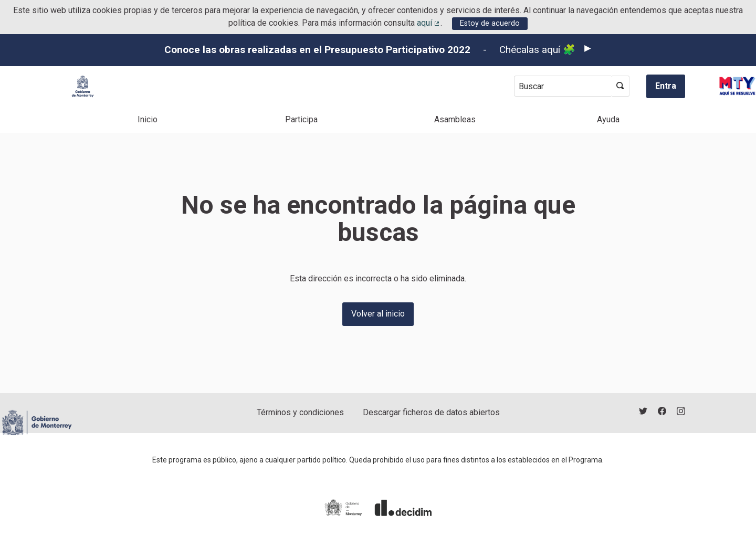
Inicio (148, 119)
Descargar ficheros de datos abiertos (431, 412)
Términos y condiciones (300, 412)
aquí (429, 23)
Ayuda (608, 119)
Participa (301, 119)
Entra (666, 86)
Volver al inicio (378, 314)
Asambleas (455, 119)
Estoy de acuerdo (490, 23)
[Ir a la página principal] (83, 86)
